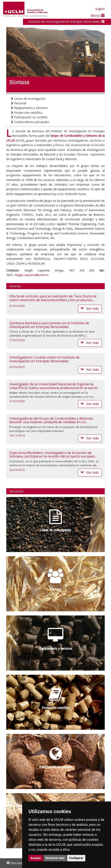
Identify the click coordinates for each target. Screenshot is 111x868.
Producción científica (26, 113)
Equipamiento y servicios (29, 108)
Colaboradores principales (30, 122)
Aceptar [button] (36, 858)
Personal (18, 103)
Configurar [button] (76, 858)
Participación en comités (29, 117)
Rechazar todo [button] (55, 858)
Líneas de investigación (28, 99)
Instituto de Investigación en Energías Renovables (66, 21)
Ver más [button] (90, 308)
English (100, 9)
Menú (98, 15)
